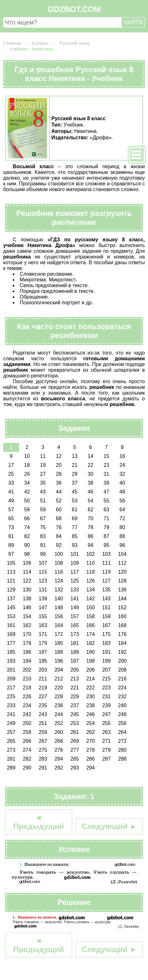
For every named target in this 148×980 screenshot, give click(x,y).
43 (43, 492)
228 (59, 697)
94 (91, 545)
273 (11, 750)
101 (75, 554)
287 (107, 759)
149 (75, 607)
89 (11, 545)
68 (59, 518)
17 (11, 465)
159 (107, 616)
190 (91, 652)
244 (59, 714)
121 (11, 581)
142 (91, 599)
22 (91, 465)
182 (91, 643)
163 (43, 625)
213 (75, 679)
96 (122, 545)
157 (75, 616)
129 (11, 590)
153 (11, 616)
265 (11, 741)
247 (107, 714)
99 (43, 554)
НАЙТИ (133, 22)
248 (122, 714)
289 (11, 768)
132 (59, 590)
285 (75, 759)
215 (107, 679)
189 (75, 652)
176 (122, 634)
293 (75, 768)
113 (11, 572)
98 (27, 554)
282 (27, 759)
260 (59, 732)
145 (11, 607)
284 (59, 759)
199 (107, 661)
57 (11, 510)
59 (43, 510)
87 (106, 536)
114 (27, 572)
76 (59, 527)
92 (59, 545)
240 (122, 705)
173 (75, 634)
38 (91, 483)
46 (91, 492)
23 (106, 465)
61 (75, 510)
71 (106, 518)
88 (122, 536)
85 (75, 536)
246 (91, 714)
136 (122, 590)
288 (122, 759)
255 (107, 723)
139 (43, 599)
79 (106, 527)
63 (106, 510)
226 (27, 697)
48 (122, 492)
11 (43, 456)
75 (43, 527)
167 (107, 625)
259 (43, 732)
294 (91, 768)
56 (122, 501)
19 (43, 465)
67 (43, 518)
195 (43, 661)
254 (91, 723)
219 (43, 688)
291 (43, 768)
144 (122, 599)
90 (27, 545)
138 (27, 599)
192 (122, 652)
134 (91, 590)
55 (106, 501)
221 (75, 688)
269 (75, 741)
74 (27, 527)
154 (27, 616)
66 (27, 518)
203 (43, 670)
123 (43, 581)
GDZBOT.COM (74, 9)
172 (59, 634)
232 (122, 697)
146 (27, 607)
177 (11, 643)
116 (59, 572)
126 (91, 581)
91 (43, 545)
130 (27, 590)
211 (43, 679)
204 (59, 670)
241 (11, 714)
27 (43, 474)
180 (59, 643)
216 (122, 679)
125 (75, 581)
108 (59, 563)
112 (122, 563)
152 (122, 607)
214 (91, 679)
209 (11, 679)
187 (43, 652)
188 (59, 652)
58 (27, 510)
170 (27, 634)
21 (75, 465)
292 (59, 768)
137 (11, 599)
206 (91, 670)
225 (11, 697)
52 (59, 501)
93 (75, 545)
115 (43, 572)
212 (59, 679)
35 (43, 483)
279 (107, 750)
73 (11, 527)
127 (107, 581)
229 (75, 697)
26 (27, 474)
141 (75, 599)
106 (27, 563)
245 (75, 714)
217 (11, 688)
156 (59, 616)
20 (59, 465)
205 (75, 670)
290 (27, 768)
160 (122, 616)
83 (43, 536)
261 (75, 732)
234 (27, 705)
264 (122, 732)
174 (91, 634)
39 (106, 483)
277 (75, 750)
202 (27, 670)
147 (43, 607)
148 (59, 607)
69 (75, 518)
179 (43, 643)
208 (122, 670)
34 (27, 483)
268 (59, 741)
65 (11, 518)
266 (27, 741)
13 (75, 456)
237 (75, 705)
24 (122, 465)
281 (11, 759)
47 (106, 492)
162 (27, 625)
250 (27, 723)
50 (27, 501)
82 (27, 536)
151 (107, 607)
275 (43, 750)
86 (91, 536)
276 (59, 750)
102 (91, 554)
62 (91, 510)
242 (27, 714)
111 (107, 563)
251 (43, 723)
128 (122, 581)
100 (59, 554)
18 (27, 465)
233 (11, 705)
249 (11, 723)
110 (91, 563)
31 (106, 474)
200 (122, 661)
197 (75, 661)
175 (107, 634)
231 (107, 697)
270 (91, 741)
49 (11, 501)
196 (59, 661)
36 (59, 483)
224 (122, 688)
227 (43, 697)
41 (11, 492)
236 (59, 705)
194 (27, 661)
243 (43, 714)
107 (43, 563)
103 (107, 554)
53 (75, 501)
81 (11, 536)
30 (91, 474)
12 (59, 456)
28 (59, 474)
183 (107, 643)
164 (59, 625)
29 (75, 474)
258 (27, 732)
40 (122, 483)
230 (91, 697)
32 (122, 474)
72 (122, 518)
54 (91, 501)
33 (11, 483)
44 (59, 492)
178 (27, 643)
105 (11, 563)
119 (107, 572)
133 (75, 590)
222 (91, 688)
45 (75, 492)
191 (107, 652)
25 (11, 474)
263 (107, 732)
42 (27, 492)
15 (106, 456)
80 (122, 527)
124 (59, 581)
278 (91, 750)
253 (75, 723)
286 (91, 759)
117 (75, 572)
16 (122, 456)
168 (122, 625)
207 (107, 670)
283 (43, 759)
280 (122, 750)
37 (75, 483)
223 (107, 688)
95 (106, 545)
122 (27, 581)
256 (122, 723)
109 (75, 563)
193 (11, 661)
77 (75, 527)
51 (43, 501)
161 (11, 625)
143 (107, 599)
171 (43, 634)
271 (107, 741)
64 (122, 510)
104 (122, 554)
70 (91, 518)
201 (11, 670)
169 (11, 634)
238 (91, 705)
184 (122, 643)
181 (75, 643)
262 (91, 732)
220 (59, 688)
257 (11, 732)
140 (59, 599)
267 (43, 741)
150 (91, 607)
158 (91, 616)
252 (59, 723)
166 (91, 625)
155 (43, 616)
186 (27, 652)
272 (122, 741)
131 (43, 590)
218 (27, 688)
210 (27, 679)
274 (27, 750)
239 (107, 705)
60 (59, 510)
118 (91, 572)
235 (43, 705)
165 (75, 625)
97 (11, 554)
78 (91, 527)
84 (59, 536)
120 (122, 572)
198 (91, 661)
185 (11, 652)
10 (27, 456)
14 (91, 456)
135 (107, 590)
